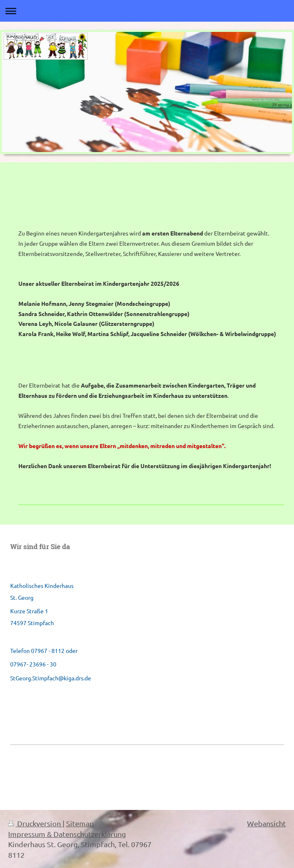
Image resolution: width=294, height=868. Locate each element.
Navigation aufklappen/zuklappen (147, 11)
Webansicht (266, 823)
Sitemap (80, 823)
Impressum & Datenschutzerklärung (67, 834)
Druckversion (35, 823)
